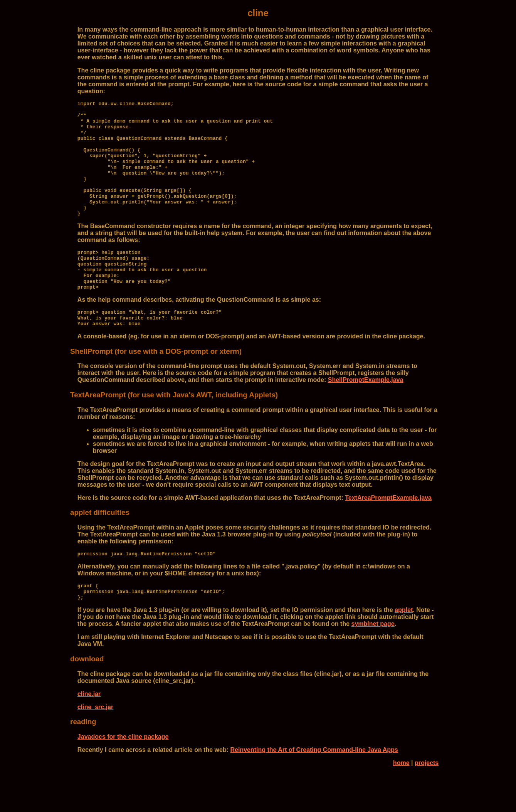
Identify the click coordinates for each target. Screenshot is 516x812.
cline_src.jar (95, 746)
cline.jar (89, 733)
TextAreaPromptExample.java (388, 532)
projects (427, 802)
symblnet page (373, 663)
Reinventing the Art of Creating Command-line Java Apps (314, 789)
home (401, 802)
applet (404, 649)
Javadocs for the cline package (123, 776)
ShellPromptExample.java (366, 414)
